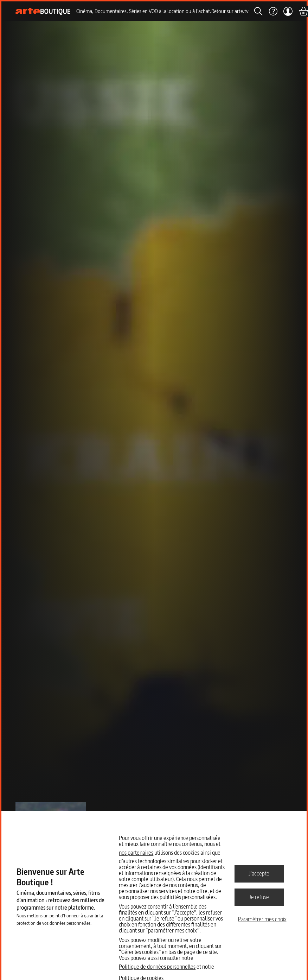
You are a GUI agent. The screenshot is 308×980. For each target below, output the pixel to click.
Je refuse (259, 897)
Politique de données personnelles (157, 967)
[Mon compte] (288, 11)
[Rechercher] (258, 11)
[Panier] (303, 11)
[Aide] (273, 11)
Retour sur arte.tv (230, 11)
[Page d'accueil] (43, 11)
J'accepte (259, 873)
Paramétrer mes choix (262, 919)
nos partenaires (136, 853)
